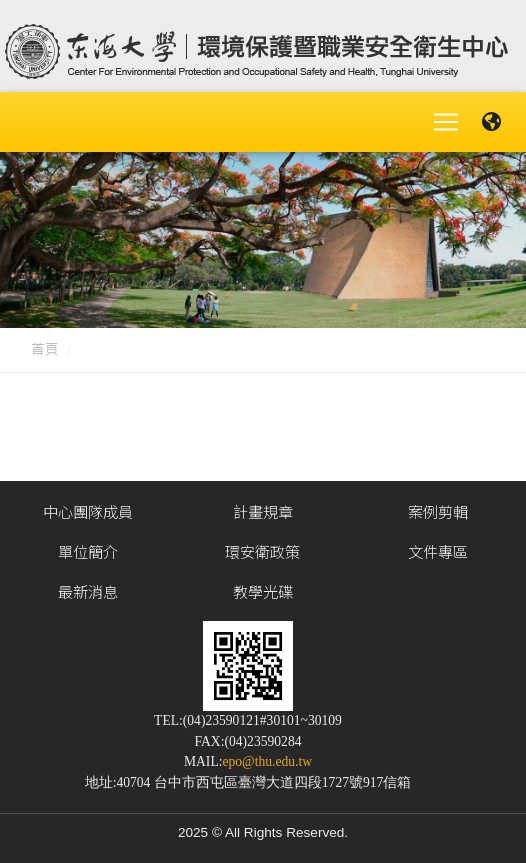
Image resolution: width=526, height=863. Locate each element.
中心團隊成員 (88, 512)
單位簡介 (88, 552)
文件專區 (438, 552)
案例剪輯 (438, 512)
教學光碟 (263, 592)
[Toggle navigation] (446, 122)
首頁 (45, 349)
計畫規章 (263, 512)
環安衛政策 (262, 552)
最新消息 (88, 592)
